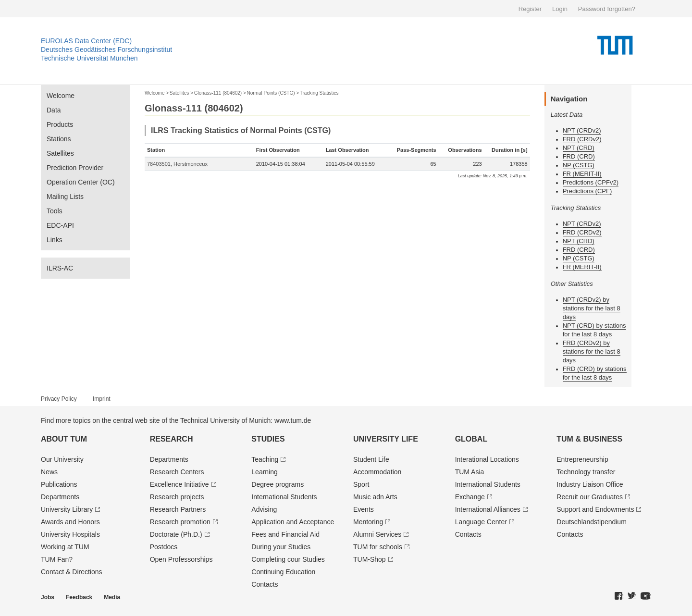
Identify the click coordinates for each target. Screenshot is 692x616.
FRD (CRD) (579, 156)
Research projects (177, 497)
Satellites (60, 153)
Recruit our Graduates (590, 497)
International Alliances (488, 509)
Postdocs (164, 547)
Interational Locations (487, 459)
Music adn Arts (375, 497)
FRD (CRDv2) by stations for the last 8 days (592, 351)
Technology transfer (586, 472)
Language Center (481, 522)
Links (55, 240)
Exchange (470, 497)
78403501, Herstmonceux (177, 164)
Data (54, 110)
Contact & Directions (72, 572)
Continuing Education (283, 572)
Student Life (371, 459)
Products (60, 124)
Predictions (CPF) (587, 191)
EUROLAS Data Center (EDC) (86, 41)
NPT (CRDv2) (582, 130)
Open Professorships (181, 559)
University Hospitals (70, 534)
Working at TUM (65, 547)
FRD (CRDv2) (582, 139)
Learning (265, 472)
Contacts (265, 584)
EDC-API (60, 225)
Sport (361, 484)
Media (112, 597)
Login (560, 9)
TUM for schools (378, 547)
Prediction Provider (75, 168)
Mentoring (368, 522)
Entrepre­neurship (582, 459)
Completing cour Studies (288, 559)
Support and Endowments (595, 509)
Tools (55, 211)
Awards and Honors (70, 522)
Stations (59, 139)
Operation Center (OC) (81, 182)
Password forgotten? (607, 9)
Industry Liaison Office (590, 484)
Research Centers (177, 472)
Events (364, 509)
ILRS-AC (60, 268)
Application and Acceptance (293, 522)
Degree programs (278, 484)
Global (471, 439)
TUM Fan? (57, 559)
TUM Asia (470, 472)
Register (530, 9)
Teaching (265, 459)
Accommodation (377, 472)
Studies (268, 439)
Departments (60, 497)
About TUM (64, 439)
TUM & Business (589, 439)
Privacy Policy (59, 399)
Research (172, 439)
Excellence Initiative (179, 484)
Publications (59, 484)
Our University (62, 459)
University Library (67, 509)
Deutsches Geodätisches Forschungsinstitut (106, 49)
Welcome (61, 96)
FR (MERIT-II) (582, 174)
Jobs (48, 597)
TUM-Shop (370, 559)
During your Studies (281, 547)
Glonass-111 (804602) (218, 93)
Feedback (79, 597)
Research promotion (180, 522)
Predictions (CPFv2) (591, 182)
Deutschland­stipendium (592, 522)
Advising (264, 509)
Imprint (102, 399)
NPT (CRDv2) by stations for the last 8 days (592, 308)
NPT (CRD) (579, 148)
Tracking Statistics (319, 93)
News (49, 472)
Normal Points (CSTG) (271, 93)
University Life (386, 439)
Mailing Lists (65, 197)
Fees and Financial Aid (285, 534)
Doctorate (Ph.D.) (176, 534)
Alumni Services (377, 534)
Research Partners (178, 509)
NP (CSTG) (579, 165)
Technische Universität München (89, 58)
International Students (284, 497)
